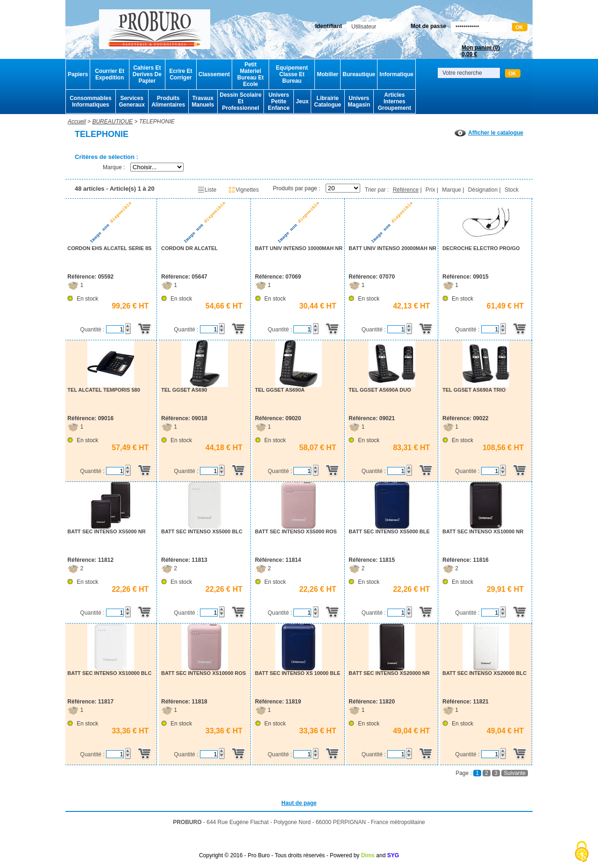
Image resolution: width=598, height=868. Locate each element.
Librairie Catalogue (327, 101)
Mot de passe (428, 26)
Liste (207, 190)
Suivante (515, 773)
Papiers (78, 74)
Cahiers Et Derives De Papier (147, 74)
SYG (393, 855)
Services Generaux (132, 101)
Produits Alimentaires (168, 101)
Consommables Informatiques (90, 101)
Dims (368, 855)
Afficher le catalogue (489, 133)
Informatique (396, 74)
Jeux (302, 101)
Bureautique (359, 74)
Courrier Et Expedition (110, 74)
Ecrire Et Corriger (181, 74)
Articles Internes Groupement (395, 101)
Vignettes (243, 190)
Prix (431, 190)
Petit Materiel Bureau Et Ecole (251, 74)
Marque (452, 190)
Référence (406, 190)
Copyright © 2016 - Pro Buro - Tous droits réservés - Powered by (279, 855)
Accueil (77, 122)
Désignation (483, 190)
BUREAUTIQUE (112, 122)
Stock (512, 190)
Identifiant (329, 26)
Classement (214, 74)
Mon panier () (481, 51)
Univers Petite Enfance (279, 101)
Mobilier (327, 74)
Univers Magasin (359, 101)
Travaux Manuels (203, 101)
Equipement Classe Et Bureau (292, 74)
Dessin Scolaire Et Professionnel (240, 101)
